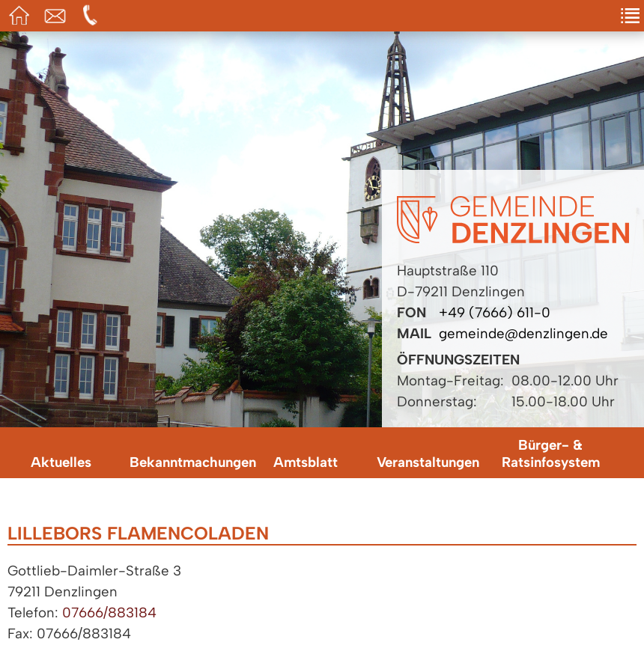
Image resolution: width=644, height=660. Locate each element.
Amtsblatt (306, 462)
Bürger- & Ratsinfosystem (551, 453)
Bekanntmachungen (187, 462)
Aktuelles (61, 462)
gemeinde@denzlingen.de (523, 333)
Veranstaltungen (428, 462)
